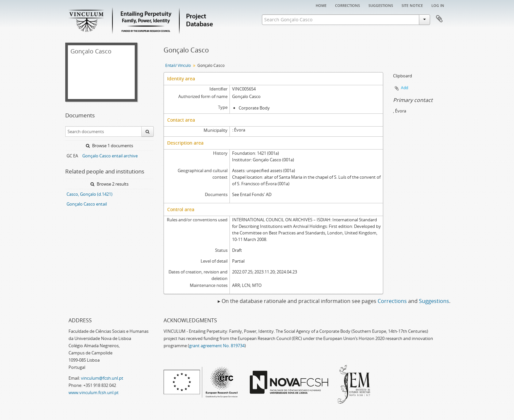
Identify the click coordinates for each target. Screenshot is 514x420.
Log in (438, 5)
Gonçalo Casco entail (87, 204)
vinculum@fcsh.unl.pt (102, 378)
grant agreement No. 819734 (217, 346)
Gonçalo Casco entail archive (110, 156)
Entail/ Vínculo (178, 65)
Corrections (347, 5)
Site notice (412, 5)
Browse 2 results (109, 184)
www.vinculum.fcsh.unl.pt (94, 392)
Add (405, 88)
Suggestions (381, 5)
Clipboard (439, 19)
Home (321, 5)
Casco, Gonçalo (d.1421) (89, 194)
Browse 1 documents (109, 146)
